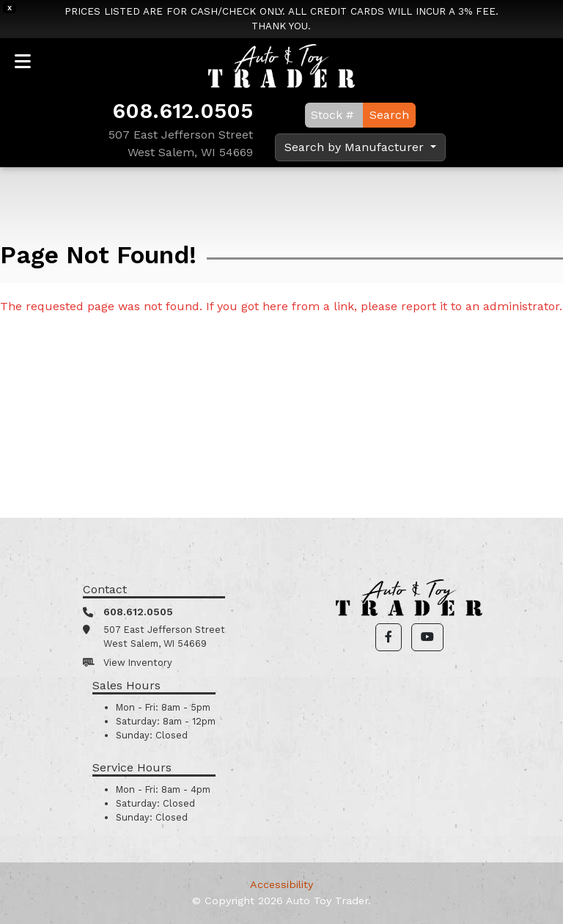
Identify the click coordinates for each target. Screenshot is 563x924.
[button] (389, 637)
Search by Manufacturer (356, 147)
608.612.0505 (183, 111)
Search (389, 115)
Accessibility (281, 884)
